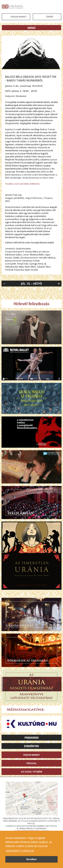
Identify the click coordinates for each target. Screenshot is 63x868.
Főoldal (32, 763)
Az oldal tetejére (32, 772)
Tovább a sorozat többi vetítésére (22, 184)
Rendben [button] (32, 859)
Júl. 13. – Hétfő (32, 284)
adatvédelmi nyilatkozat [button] (20, 851)
